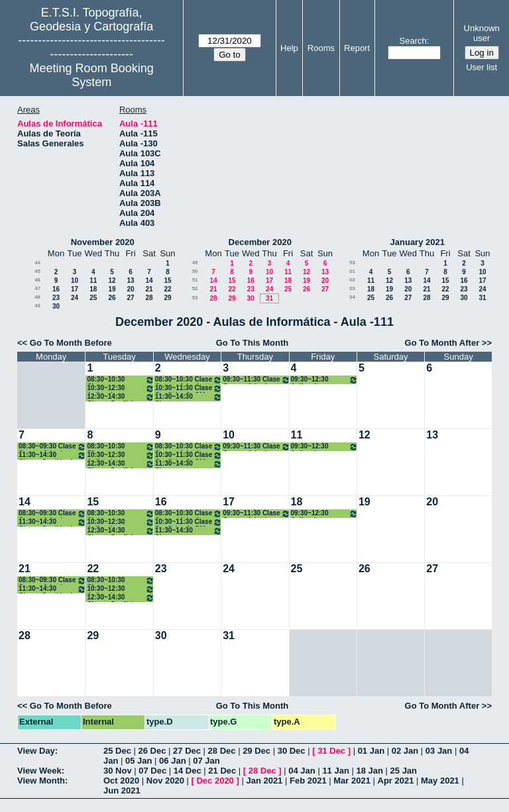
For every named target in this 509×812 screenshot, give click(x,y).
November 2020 (103, 242)
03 (352, 288)
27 (130, 298)
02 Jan (405, 751)
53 (195, 298)
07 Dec (152, 771)
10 (75, 280)
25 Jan (404, 771)
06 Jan (172, 761)
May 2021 (440, 781)
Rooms (321, 48)
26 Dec (152, 751)
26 (112, 298)
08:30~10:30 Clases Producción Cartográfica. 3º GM (120, 380)
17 (75, 289)
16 (56, 289)
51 (195, 280)
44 (37, 263)
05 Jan (139, 761)
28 (149, 298)
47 (37, 288)
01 (352, 271)
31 (269, 298)
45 (37, 271)
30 (56, 306)
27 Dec (187, 751)
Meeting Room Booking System (92, 75)
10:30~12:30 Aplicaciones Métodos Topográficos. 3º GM (120, 388)
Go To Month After (442, 343)
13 (130, 280)
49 (37, 306)
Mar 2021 (352, 781)
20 (130, 289)
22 (167, 289)
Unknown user (482, 33)
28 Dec (222, 751)
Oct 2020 (121, 781)
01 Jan (371, 751)
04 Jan (302, 771)
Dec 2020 (215, 781)
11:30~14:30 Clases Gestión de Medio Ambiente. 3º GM (52, 455)
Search (413, 41)
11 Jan (335, 771)
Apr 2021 (396, 781)
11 (93, 280)
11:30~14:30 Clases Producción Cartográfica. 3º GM (189, 397)
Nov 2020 (165, 781)
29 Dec (256, 751)
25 (93, 298)
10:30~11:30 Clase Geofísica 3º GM (189, 388)
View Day (36, 751)
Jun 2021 (122, 790)
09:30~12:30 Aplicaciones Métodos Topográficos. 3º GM (324, 380)
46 (37, 280)
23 (56, 298)
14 (149, 280)
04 (352, 297)
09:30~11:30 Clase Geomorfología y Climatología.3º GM (256, 380)
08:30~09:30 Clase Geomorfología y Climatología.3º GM (52, 447)
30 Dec (292, 751)
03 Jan (439, 751)
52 (195, 288)
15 (167, 280)
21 (149, 289)
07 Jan (206, 761)
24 (75, 298)
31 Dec (331, 751)
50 (195, 271)
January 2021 (418, 242)
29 (167, 298)
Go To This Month (253, 343)
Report (357, 48)
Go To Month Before (71, 343)
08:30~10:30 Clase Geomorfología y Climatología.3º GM (189, 380)
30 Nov (118, 771)
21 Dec (222, 771)
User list (481, 67)
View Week (39, 771)
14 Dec (188, 771)
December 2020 (260, 242)
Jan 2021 (264, 781)
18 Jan (369, 771)
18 (93, 289)
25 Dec (117, 751)
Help (289, 48)
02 (352, 280)
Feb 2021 (308, 781)
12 (112, 280)
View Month (41, 781)
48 (37, 297)
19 (112, 289)
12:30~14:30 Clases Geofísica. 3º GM (120, 397)
